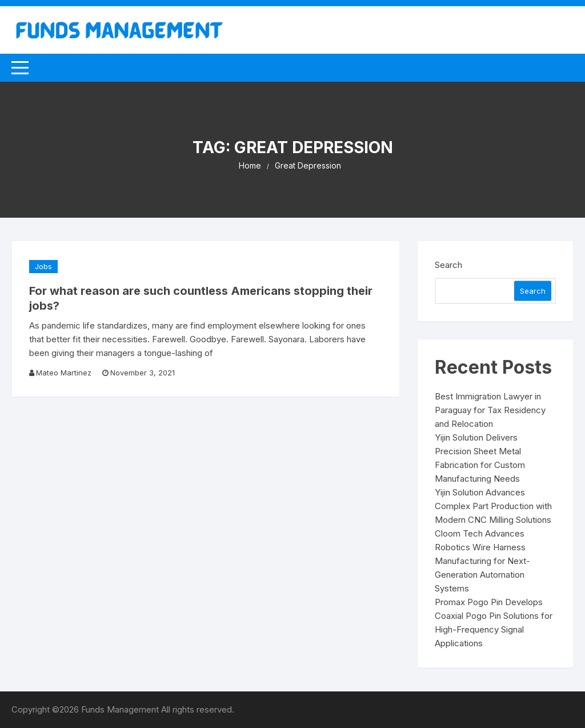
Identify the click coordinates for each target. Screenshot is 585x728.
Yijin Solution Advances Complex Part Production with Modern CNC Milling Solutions (493, 506)
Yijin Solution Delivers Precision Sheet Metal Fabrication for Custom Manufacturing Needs (480, 458)
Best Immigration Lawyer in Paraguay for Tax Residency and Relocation (490, 410)
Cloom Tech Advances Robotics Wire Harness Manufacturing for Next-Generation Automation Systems (482, 561)
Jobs (43, 266)
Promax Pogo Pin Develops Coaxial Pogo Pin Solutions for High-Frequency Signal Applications (494, 623)
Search (448, 265)
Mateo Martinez (64, 373)
